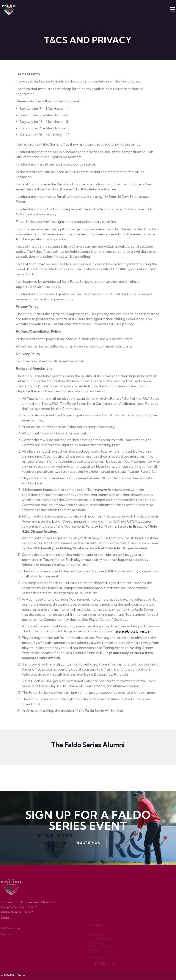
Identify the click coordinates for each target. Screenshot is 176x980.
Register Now (88, 843)
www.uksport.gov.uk (133, 631)
